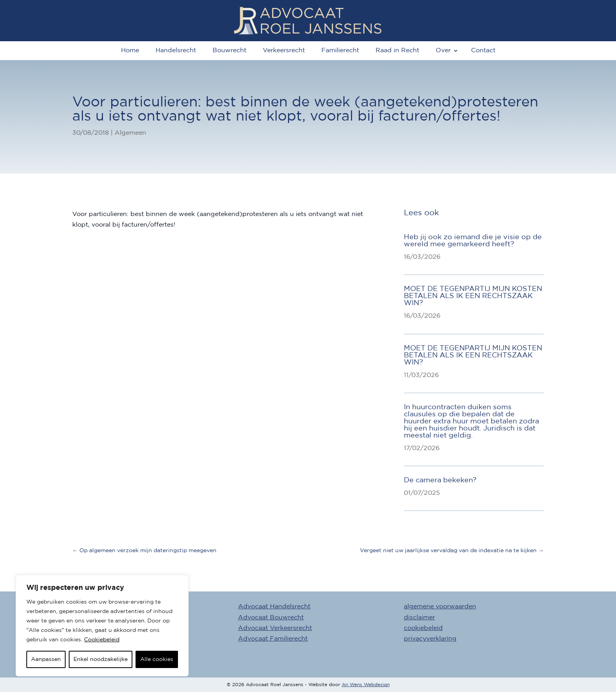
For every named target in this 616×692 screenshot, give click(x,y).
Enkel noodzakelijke (101, 659)
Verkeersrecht (284, 50)
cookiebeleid (423, 628)
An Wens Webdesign (366, 685)
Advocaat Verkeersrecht (275, 628)
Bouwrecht (229, 50)
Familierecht (340, 50)
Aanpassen (46, 659)
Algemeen (130, 133)
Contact (483, 50)
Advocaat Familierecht (273, 639)
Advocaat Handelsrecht (274, 607)
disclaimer (419, 618)
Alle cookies (157, 659)
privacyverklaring (430, 639)
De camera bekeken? (440, 480)
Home (130, 50)
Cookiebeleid (102, 640)
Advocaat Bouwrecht (271, 618)
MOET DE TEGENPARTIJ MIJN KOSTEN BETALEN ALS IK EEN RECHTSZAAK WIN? (473, 296)
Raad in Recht (397, 50)
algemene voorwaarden (440, 607)
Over (443, 50)
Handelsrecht (176, 50)
